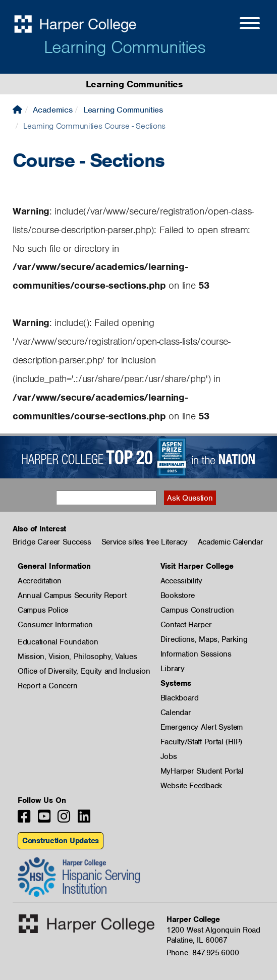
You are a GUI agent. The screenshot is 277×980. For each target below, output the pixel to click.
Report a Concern (48, 686)
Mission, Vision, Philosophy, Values (77, 657)
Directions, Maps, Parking (204, 639)
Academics (52, 110)
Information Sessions (196, 654)
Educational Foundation (58, 642)
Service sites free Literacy (145, 542)
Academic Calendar (231, 542)
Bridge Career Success (52, 542)
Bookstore (178, 595)
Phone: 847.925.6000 (203, 953)
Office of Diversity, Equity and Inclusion (84, 671)
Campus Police (43, 610)
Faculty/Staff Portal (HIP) (201, 742)
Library (173, 669)
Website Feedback (191, 786)
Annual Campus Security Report (72, 595)
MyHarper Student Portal (202, 771)
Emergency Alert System (202, 727)
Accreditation (40, 581)
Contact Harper (186, 625)
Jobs (169, 756)
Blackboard (180, 698)
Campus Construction (197, 610)
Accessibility (181, 581)
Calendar (176, 713)
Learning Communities (125, 47)
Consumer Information (55, 625)
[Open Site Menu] (240, 25)
